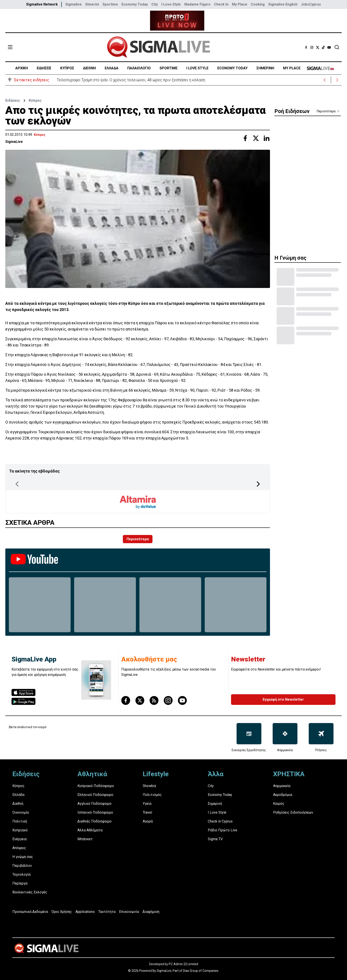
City (155, 4)
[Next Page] (258, 484)
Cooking (258, 4)
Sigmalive (73, 4)
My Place (240, 4)
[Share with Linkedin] (266, 138)
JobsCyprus (311, 4)
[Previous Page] (17, 484)
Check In (221, 4)
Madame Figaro (197, 4)
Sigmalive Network (42, 4)
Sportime (110, 4)
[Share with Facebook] (245, 138)
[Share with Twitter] (256, 138)
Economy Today (135, 4)
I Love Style (171, 4)
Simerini (92, 4)
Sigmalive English (283, 4)
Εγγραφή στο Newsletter (283, 699)
